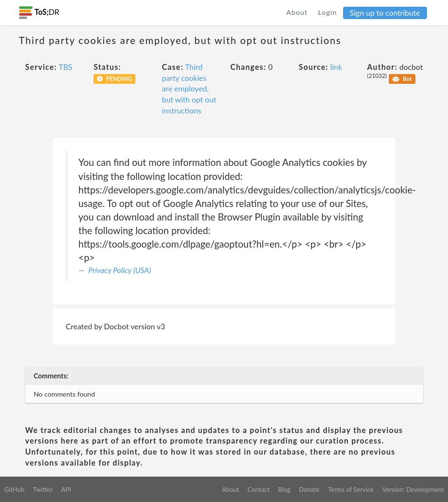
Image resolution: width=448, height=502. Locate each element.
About (297, 12)
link (336, 67)
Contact (258, 489)
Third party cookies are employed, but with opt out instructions (189, 89)
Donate (309, 489)
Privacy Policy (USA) (120, 270)
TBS (66, 67)
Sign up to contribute (385, 13)
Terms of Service (351, 489)
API (66, 489)
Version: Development (413, 489)
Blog (284, 489)
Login (328, 12)
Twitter (43, 489)
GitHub (14, 489)
